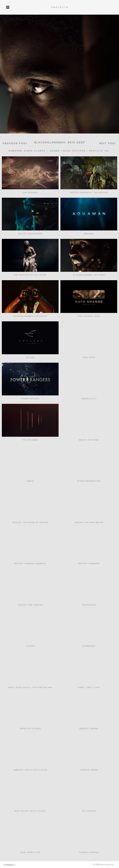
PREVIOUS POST (15, 143)
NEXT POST (108, 143)
